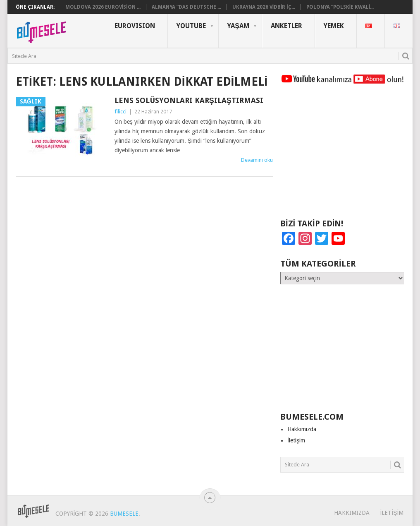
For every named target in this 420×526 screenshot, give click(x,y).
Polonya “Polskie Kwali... (340, 7)
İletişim (296, 440)
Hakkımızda (302, 429)
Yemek (334, 26)
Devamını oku (257, 160)
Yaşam (238, 26)
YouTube (191, 26)
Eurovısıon (135, 26)
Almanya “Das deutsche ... (186, 7)
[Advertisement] (342, 155)
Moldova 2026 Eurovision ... (103, 7)
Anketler (286, 26)
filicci (121, 112)
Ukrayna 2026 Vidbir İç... (264, 7)
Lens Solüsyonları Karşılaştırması (189, 100)
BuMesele (124, 514)
